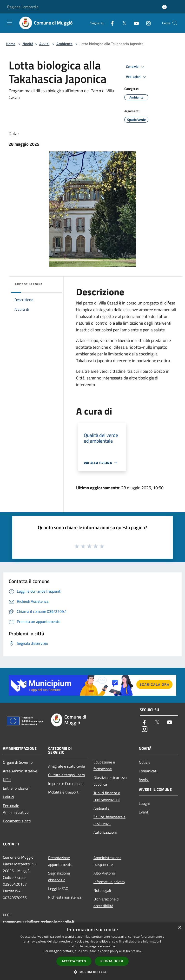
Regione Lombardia (23, 7)
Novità (28, 44)
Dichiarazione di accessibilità (106, 902)
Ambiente (64, 44)
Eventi (144, 812)
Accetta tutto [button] (74, 961)
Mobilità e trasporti (64, 792)
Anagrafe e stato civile (66, 766)
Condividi (136, 67)
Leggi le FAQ (58, 888)
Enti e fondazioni (17, 788)
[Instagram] (146, 23)
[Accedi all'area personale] (164, 7)
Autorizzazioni (105, 832)
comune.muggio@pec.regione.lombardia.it (39, 922)
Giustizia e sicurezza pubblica (110, 781)
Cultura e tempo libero (66, 775)
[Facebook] (110, 23)
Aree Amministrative (20, 771)
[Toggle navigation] (10, 23)
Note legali (102, 890)
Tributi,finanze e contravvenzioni (107, 796)
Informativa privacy (109, 882)
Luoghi (144, 803)
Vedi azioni (137, 77)
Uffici (7, 780)
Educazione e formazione (104, 765)
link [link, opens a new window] (139, 951)
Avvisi (44, 44)
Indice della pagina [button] (28, 284)
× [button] (180, 928)
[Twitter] (122, 23)
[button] (92, 972)
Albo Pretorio (104, 873)
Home (11, 44)
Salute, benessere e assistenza (109, 820)
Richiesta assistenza (65, 897)
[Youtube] (134, 23)
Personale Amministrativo (16, 809)
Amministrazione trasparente (107, 861)
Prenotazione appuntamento (60, 861)
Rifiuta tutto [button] (112, 961)
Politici (8, 797)
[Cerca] (175, 23)
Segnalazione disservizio (59, 876)
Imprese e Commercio (66, 783)
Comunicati (148, 771)
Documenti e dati (17, 821)
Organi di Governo (18, 762)
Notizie (145, 762)
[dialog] (92, 951)
